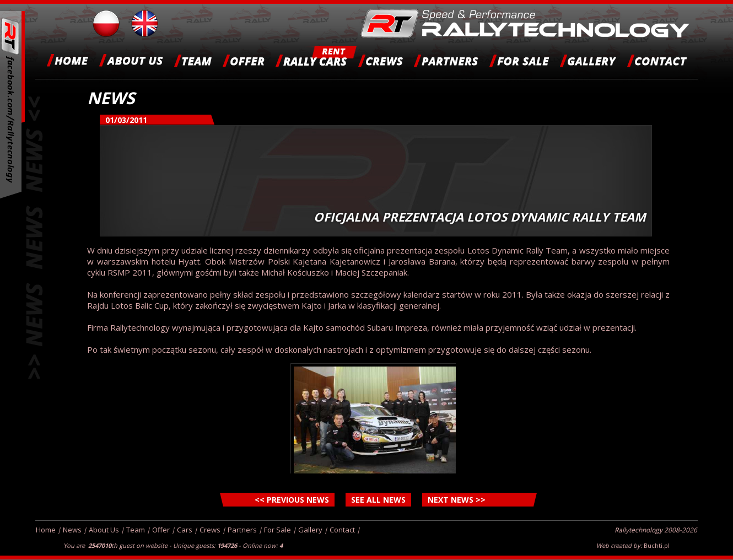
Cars (185, 530)
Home (46, 530)
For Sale (277, 530)
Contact (342, 530)
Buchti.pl (657, 545)
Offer (161, 530)
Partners (242, 530)
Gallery (310, 530)
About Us (104, 530)
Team (136, 530)
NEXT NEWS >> (457, 500)
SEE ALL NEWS (378, 500)
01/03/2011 (126, 120)
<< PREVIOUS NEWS (292, 500)
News (72, 530)
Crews (210, 530)
